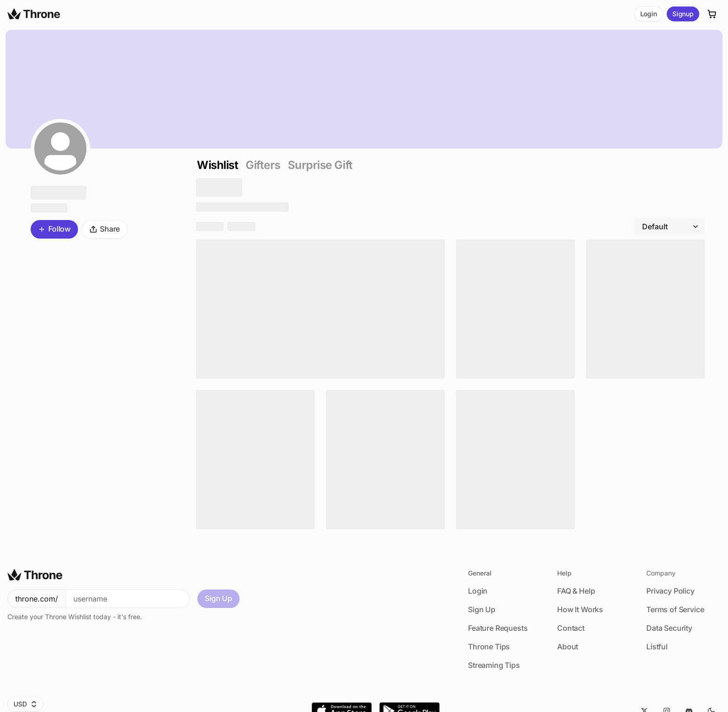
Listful (657, 647)
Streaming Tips (494, 665)
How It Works (580, 609)
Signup (683, 14)
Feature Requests (498, 628)
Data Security (669, 628)
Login (649, 14)
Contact (571, 628)
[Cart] (712, 14)
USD (25, 704)
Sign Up (218, 598)
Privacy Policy (670, 591)
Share (105, 229)
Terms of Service (675, 609)
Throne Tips (489, 647)
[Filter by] (669, 227)
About (568, 647)
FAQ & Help (576, 591)
